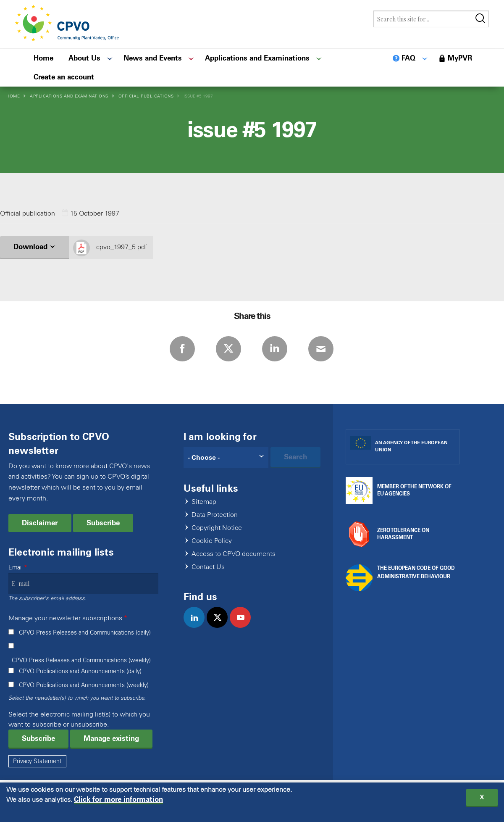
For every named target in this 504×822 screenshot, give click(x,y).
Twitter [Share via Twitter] (228, 349)
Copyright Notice (217, 528)
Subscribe (103, 523)
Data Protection (215, 515)
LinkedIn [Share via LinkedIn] (275, 349)
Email (16, 568)
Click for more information (118, 801)
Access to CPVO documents (234, 554)
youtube (244, 626)
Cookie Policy (212, 541)
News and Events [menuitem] (153, 58)
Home (13, 96)
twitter (221, 626)
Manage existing (111, 738)
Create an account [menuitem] (64, 77)
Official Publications (146, 96)
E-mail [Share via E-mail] (321, 349)
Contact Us (208, 567)
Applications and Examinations (69, 96)
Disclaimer (40, 523)
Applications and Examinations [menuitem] (257, 58)
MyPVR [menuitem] (460, 58)
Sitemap (204, 502)
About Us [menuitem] (84, 58)
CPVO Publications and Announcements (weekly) (84, 685)
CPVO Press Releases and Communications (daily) (85, 633)
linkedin (198, 626)
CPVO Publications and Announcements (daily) (80, 671)
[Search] (226, 458)
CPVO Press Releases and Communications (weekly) (81, 660)
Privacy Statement (37, 761)
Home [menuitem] (43, 58)
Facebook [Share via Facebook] (182, 349)
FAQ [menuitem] (408, 58)
